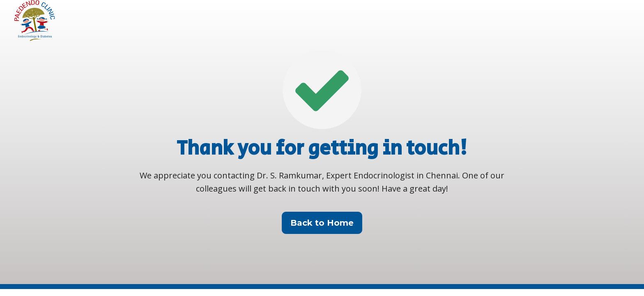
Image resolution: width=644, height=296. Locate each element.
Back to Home (322, 223)
